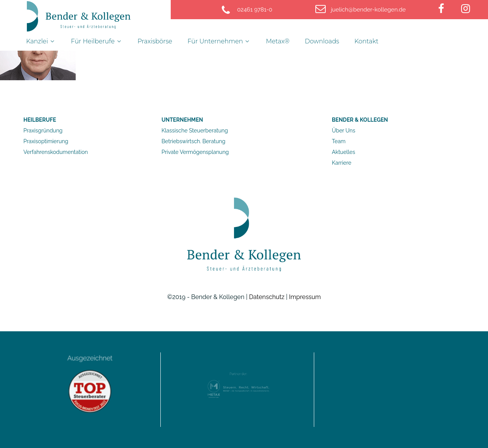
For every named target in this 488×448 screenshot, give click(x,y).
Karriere (342, 163)
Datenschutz (267, 297)
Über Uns (344, 131)
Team (339, 141)
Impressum (305, 297)
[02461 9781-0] (256, 10)
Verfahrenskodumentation (56, 152)
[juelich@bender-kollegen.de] (368, 10)
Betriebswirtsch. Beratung (193, 141)
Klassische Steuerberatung (195, 131)
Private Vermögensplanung (195, 152)
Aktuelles (344, 152)
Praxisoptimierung (46, 141)
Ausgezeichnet (90, 365)
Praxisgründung (43, 131)
